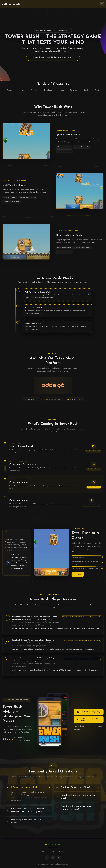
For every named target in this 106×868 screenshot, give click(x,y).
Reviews (73, 90)
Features (11, 90)
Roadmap (48, 90)
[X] (47, 858)
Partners (34, 90)
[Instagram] (53, 858)
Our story (78, 574)
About (61, 90)
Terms (52, 851)
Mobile (86, 90)
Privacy (61, 851)
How (23, 90)
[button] (102, 4)
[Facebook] (59, 858)
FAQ (97, 90)
